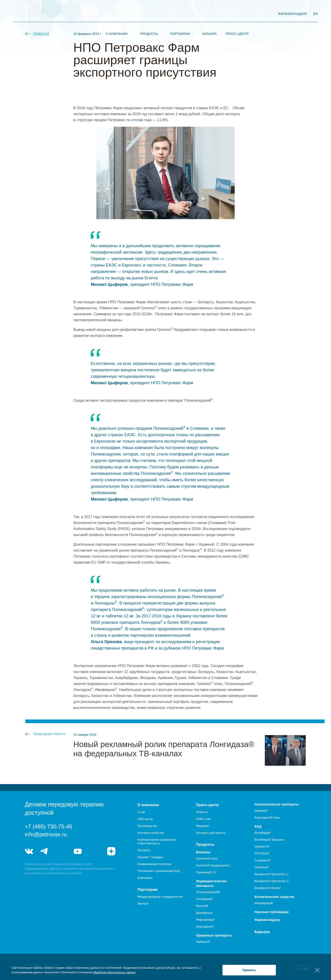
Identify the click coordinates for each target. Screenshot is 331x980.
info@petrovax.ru (46, 834)
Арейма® (261, 811)
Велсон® (202, 906)
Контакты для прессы (211, 833)
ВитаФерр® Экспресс (269, 840)
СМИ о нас (204, 819)
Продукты (149, 14)
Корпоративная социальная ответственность (157, 841)
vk (29, 851)
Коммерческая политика (154, 864)
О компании (117, 14)
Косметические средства (274, 897)
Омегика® (261, 867)
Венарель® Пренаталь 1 (271, 874)
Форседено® (205, 927)
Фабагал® (203, 942)
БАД (258, 826)
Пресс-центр (237, 14)
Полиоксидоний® (208, 892)
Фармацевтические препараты (211, 883)
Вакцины (203, 852)
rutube (95, 851)
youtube (78, 851)
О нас (141, 812)
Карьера (210, 14)
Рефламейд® (205, 920)
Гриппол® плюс (207, 858)
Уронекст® (262, 847)
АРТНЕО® (262, 853)
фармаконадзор (293, 14)
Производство (147, 826)
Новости (41, 34)
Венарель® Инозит (268, 888)
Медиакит (203, 826)
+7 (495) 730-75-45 (49, 827)
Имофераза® (264, 903)
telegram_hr (61, 851)
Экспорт (143, 904)
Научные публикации (272, 912)
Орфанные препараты (214, 935)
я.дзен (111, 851)
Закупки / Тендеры (150, 857)
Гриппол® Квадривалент (213, 865)
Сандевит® (262, 860)
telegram (44, 851)
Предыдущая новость (49, 734)
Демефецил (204, 913)
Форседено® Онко (267, 818)
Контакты (144, 850)
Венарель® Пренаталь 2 (271, 881)
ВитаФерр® (263, 833)
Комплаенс (145, 878)
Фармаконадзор (267, 920)
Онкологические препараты (277, 804)
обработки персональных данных (114, 972)
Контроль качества (150, 833)
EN (315, 14)
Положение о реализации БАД (159, 871)
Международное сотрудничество (160, 897)
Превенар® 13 (206, 872)
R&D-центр (145, 819)
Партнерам (180, 14)
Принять (249, 970)
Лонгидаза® (204, 899)
